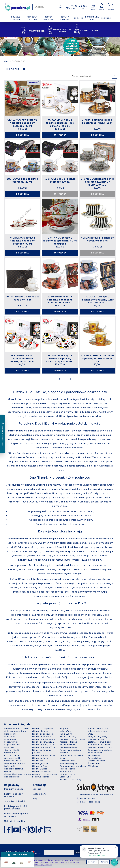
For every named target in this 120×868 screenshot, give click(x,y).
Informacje (39, 788)
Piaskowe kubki (67, 764)
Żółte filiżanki (94, 766)
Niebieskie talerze (69, 750)
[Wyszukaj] (60, 7)
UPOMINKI (79, 18)
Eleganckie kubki (12, 780)
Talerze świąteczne (97, 734)
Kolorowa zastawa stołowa (45, 777)
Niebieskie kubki (68, 748)
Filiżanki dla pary (40, 734)
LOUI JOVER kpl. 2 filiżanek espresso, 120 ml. (22, 181)
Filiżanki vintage (40, 772)
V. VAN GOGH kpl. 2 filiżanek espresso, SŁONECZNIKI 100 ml (97, 361)
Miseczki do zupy (68, 740)
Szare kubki (66, 780)
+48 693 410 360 (88, 802)
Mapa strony (39, 797)
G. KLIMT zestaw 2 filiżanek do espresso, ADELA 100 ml (97, 121)
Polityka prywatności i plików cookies (16, 810)
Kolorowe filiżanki (41, 780)
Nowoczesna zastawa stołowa (70, 754)
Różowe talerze (67, 777)
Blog (35, 802)
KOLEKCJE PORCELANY (16, 18)
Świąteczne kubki (96, 764)
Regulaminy (12, 788)
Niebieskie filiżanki (69, 745)
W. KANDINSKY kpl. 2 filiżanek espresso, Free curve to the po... (60, 122)
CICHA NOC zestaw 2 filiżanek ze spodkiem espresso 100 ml (23, 242)
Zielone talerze (95, 761)
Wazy (91, 737)
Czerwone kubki (12, 761)
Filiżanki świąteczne (42, 775)
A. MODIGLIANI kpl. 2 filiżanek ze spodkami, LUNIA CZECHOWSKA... (97, 301)
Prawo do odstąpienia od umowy (16, 818)
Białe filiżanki (10, 737)
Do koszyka (22, 135)
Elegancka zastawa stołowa (14, 773)
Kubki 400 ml (66, 734)
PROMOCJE (106, 18)
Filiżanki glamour (40, 766)
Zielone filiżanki (95, 756)
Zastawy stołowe (96, 742)
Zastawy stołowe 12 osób (100, 745)
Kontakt (37, 792)
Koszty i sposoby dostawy (14, 798)
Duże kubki (9, 769)
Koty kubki (65, 732)
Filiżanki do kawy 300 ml (44, 748)
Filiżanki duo (38, 764)
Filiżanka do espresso (42, 732)
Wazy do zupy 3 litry (98, 740)
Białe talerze (10, 742)
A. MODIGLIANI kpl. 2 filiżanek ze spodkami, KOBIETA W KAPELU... (60, 301)
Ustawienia (92, 862)
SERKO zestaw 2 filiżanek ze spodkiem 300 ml (97, 240)
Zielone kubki (94, 758)
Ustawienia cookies (15, 824)
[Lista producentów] (91, 76)
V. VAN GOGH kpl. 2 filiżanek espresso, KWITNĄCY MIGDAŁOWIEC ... (97, 182)
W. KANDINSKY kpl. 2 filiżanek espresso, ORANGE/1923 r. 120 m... (22, 361)
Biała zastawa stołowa (15, 734)
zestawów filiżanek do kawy (71, 694)
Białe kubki (9, 740)
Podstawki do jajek (69, 766)
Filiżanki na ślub (40, 769)
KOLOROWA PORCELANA (32, 18)
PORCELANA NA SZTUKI (92, 18)
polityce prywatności (43, 865)
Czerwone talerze (13, 764)
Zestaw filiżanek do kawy (100, 750)
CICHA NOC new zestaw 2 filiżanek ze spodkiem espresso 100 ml (22, 122)
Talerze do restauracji (71, 783)
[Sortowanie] (114, 76)
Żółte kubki (93, 769)
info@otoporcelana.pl (90, 805)
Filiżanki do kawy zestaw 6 (45, 758)
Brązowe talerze (12, 748)
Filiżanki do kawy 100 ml (43, 742)
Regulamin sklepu (14, 792)
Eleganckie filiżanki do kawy (18, 777)
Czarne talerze (12, 758)
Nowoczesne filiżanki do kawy (71, 760)
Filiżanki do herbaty (42, 740)
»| (70, 382)
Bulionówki (9, 750)
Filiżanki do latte (40, 761)
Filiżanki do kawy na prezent (42, 754)
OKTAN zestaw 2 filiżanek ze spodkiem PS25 (22, 300)
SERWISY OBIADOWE (65, 18)
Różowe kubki (67, 775)
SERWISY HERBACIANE (49, 18)
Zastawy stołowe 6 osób (100, 748)
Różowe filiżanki (67, 772)
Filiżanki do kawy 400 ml (44, 750)
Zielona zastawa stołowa (100, 753)
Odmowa (104, 862)
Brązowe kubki (11, 745)
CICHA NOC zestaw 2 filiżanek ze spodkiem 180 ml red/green (60, 242)
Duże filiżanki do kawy (15, 766)
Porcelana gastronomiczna (73, 769)
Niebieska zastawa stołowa (73, 742)
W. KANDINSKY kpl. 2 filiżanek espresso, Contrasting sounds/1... (60, 361)
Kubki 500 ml (66, 737)
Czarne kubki (11, 756)
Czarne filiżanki (12, 753)
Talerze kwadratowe (98, 732)
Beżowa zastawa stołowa (16, 732)
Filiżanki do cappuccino (43, 737)
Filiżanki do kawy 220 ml (44, 745)
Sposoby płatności (15, 804)
